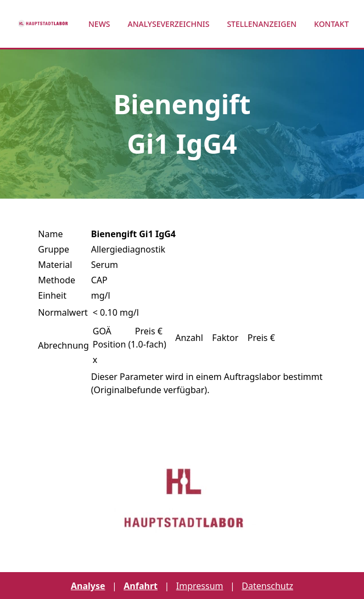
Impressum (200, 586)
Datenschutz (267, 586)
